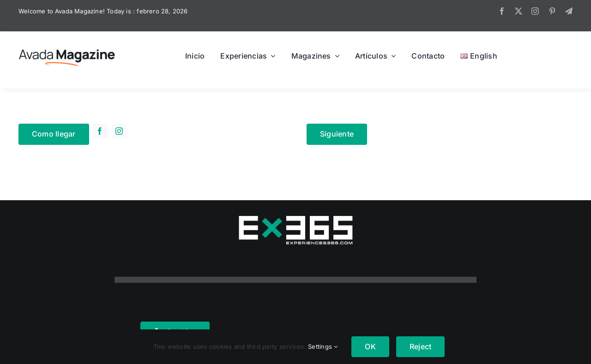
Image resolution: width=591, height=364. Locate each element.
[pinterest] (552, 11)
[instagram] (535, 11)
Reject (420, 346)
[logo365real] (295, 219)
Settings (323, 346)
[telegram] (569, 11)
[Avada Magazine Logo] (67, 49)
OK (370, 346)
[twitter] (519, 11)
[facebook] (502, 11)
